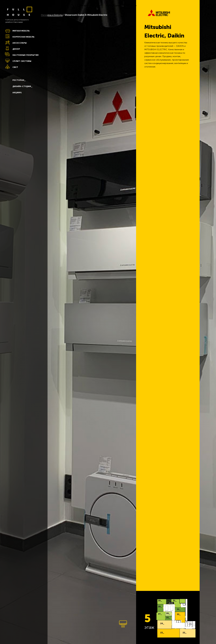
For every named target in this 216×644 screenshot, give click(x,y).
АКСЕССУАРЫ (20, 43)
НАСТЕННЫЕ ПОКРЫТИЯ (26, 55)
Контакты (131, 6)
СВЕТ (15, 67)
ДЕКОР (16, 49)
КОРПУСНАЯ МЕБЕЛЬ (24, 37)
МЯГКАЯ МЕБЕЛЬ (21, 31)
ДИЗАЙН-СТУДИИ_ (23, 86)
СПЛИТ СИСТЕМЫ (22, 61)
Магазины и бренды (90, 6)
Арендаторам (113, 6)
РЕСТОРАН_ (19, 80)
